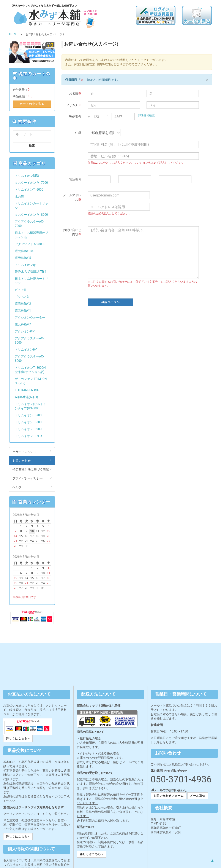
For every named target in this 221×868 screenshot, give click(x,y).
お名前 (75, 93)
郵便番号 (75, 117)
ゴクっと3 (22, 297)
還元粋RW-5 (23, 258)
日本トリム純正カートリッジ (32, 281)
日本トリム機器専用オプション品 (32, 235)
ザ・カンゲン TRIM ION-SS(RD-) (31, 381)
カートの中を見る (32, 104)
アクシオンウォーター (30, 318)
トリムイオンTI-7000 (29, 415)
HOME (14, 34)
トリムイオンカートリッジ (32, 206)
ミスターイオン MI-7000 (31, 183)
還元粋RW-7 (23, 324)
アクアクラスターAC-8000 (29, 359)
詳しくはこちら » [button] (18, 738)
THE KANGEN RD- (27, 390)
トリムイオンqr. (26, 265)
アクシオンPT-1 (25, 331)
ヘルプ (32, 487)
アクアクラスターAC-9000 (29, 340)
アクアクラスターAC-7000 (29, 224)
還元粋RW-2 (23, 304)
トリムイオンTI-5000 (29, 190)
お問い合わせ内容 (72, 232)
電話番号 (75, 179)
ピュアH (21, 290)
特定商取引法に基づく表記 (32, 469)
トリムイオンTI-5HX (29, 436)
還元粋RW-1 (23, 311)
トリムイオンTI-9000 (29, 429)
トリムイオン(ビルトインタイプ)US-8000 (31, 406)
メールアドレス (72, 197)
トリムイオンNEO (27, 176)
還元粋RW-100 (25, 251)
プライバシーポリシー (32, 478)
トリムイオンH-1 (26, 349)
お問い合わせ (32, 460)
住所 (78, 133)
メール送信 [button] (198, 796)
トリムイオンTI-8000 (29, 422)
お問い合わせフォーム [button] (169, 796)
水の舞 (19, 196)
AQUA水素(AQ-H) (26, 397)
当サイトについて (32, 452)
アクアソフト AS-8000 (30, 244)
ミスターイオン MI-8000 (31, 215)
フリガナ (74, 105)
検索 (32, 146)
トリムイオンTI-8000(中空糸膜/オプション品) (31, 370)
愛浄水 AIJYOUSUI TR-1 (31, 272)
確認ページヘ (110, 302)
